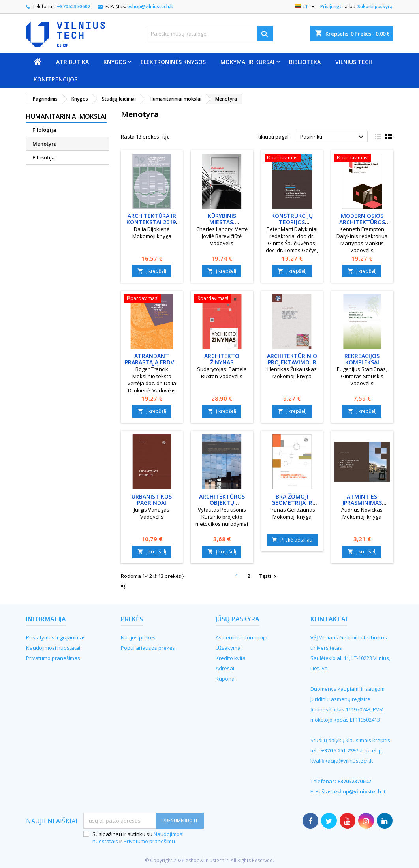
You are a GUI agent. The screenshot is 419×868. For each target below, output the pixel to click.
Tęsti (269, 576)
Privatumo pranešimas (53, 658)
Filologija (44, 130)
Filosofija (44, 157)
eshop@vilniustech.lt (150, 7)
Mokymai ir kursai (247, 62)
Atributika (72, 62)
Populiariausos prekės (148, 648)
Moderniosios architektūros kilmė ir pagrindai (362, 222)
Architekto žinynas (222, 359)
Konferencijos (55, 79)
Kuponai (226, 679)
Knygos (115, 62)
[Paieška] (210, 34)
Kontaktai (329, 619)
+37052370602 (74, 7)
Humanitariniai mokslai (66, 116)
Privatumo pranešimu (149, 841)
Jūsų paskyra (238, 619)
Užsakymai (229, 648)
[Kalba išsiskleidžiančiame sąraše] (305, 7)
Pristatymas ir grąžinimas (56, 637)
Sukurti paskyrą (375, 7)
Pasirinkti (333, 137)
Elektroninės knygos (173, 62)
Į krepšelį (152, 271)
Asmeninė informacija (241, 637)
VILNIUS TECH (354, 62)
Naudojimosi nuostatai (53, 648)
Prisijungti (332, 7)
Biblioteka (305, 62)
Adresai (225, 668)
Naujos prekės (138, 637)
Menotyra (45, 144)
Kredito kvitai (231, 658)
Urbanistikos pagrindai (152, 500)
